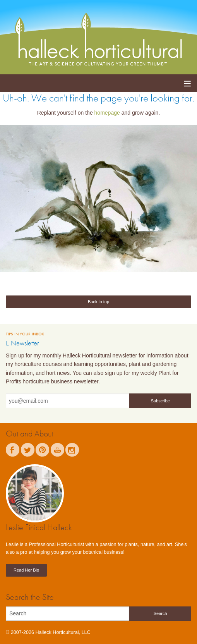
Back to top (98, 302)
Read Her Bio (26, 570)
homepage (107, 113)
